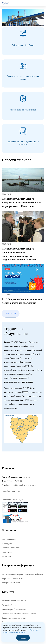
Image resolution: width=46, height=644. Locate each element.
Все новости (11, 313)
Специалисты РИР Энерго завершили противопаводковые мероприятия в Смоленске (21, 202)
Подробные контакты (11, 491)
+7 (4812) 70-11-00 (14, 481)
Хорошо (23, 638)
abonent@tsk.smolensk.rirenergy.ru (22, 485)
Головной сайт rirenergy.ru (13, 500)
